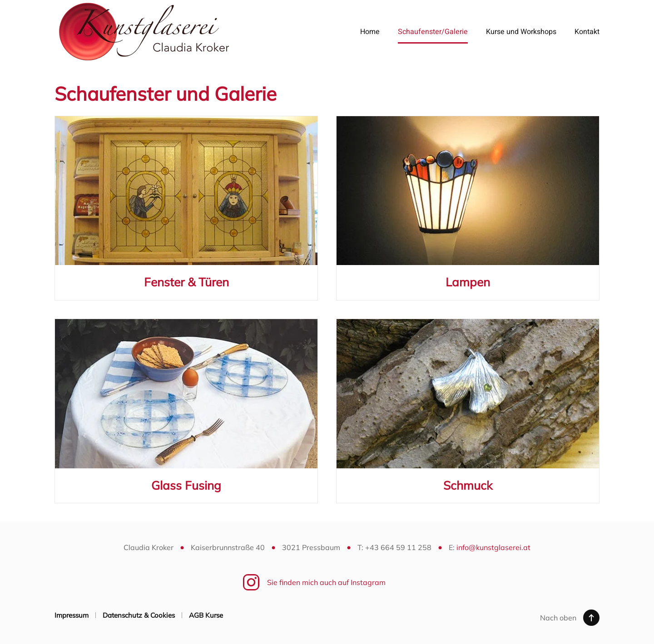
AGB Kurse (206, 615)
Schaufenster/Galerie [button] (433, 32)
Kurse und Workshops (521, 32)
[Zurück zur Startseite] (145, 32)
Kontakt (587, 32)
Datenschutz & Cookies (139, 615)
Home (370, 32)
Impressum (72, 615)
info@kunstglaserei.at (493, 547)
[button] (591, 618)
